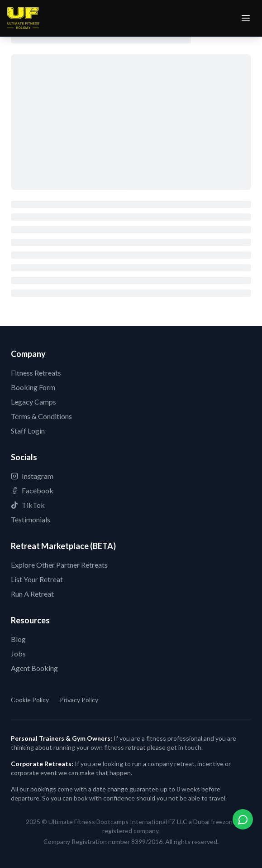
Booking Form (33, 387)
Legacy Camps (33, 402)
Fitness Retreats (36, 373)
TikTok (28, 505)
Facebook (32, 490)
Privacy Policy (79, 700)
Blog (18, 639)
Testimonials (31, 519)
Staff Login (28, 431)
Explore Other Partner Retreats (59, 565)
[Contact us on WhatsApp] (243, 819)
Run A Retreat (32, 594)
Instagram (32, 476)
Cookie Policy (30, 700)
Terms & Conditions (41, 416)
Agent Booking (34, 668)
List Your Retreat (37, 579)
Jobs (18, 653)
